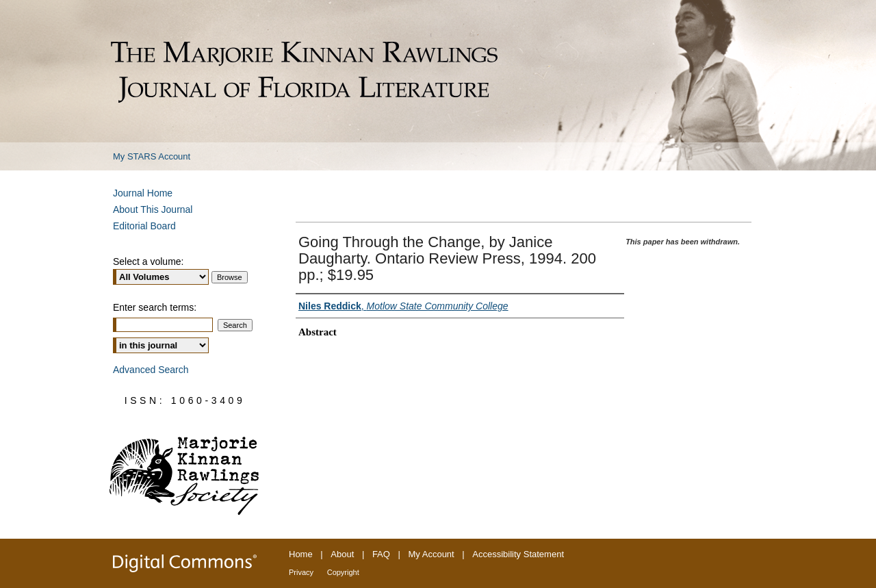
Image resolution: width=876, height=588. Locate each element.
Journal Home (143, 193)
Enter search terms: (155, 307)
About (342, 554)
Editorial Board (144, 226)
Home (301, 554)
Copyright (343, 572)
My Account (431, 554)
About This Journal (153, 209)
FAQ (381, 554)
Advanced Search (151, 370)
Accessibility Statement (518, 554)
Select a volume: (149, 261)
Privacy (301, 572)
